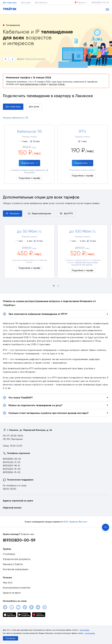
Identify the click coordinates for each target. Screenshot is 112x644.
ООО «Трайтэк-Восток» (75, 522)
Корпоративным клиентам (17, 588)
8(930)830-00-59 (100, 2)
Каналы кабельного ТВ (16, 118)
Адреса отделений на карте (18, 501)
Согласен (10, 638)
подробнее (84, 630)
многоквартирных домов (33, 84)
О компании (9, 554)
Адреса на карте (12, 593)
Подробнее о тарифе (30, 178)
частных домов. (57, 84)
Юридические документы (17, 559)
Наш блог (8, 583)
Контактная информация (16, 569)
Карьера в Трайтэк (13, 564)
